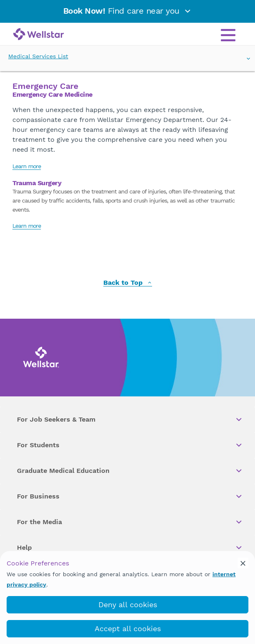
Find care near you (128, 11)
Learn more (27, 166)
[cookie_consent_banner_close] (243, 563)
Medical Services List (127, 57)
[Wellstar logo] (39, 35)
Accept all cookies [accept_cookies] (128, 628)
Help (130, 548)
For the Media (130, 522)
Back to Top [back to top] (128, 283)
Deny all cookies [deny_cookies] (128, 605)
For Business (130, 496)
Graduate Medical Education (130, 471)
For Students (130, 445)
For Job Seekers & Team (130, 420)
